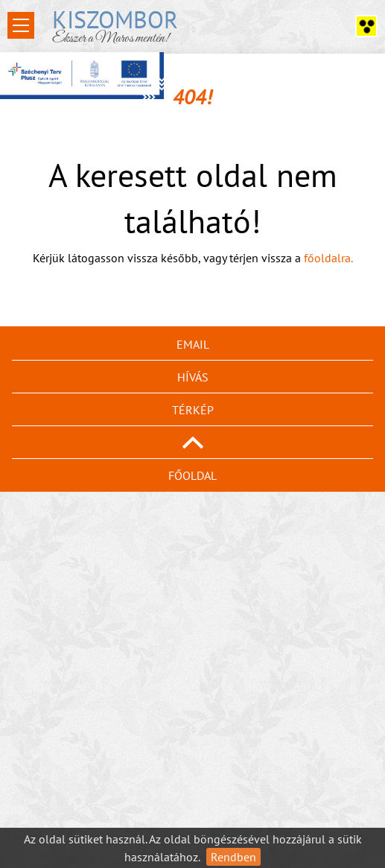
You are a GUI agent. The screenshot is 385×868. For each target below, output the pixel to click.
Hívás (193, 377)
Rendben (233, 857)
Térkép (193, 410)
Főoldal (192, 475)
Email (193, 344)
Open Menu (21, 25)
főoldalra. (328, 258)
